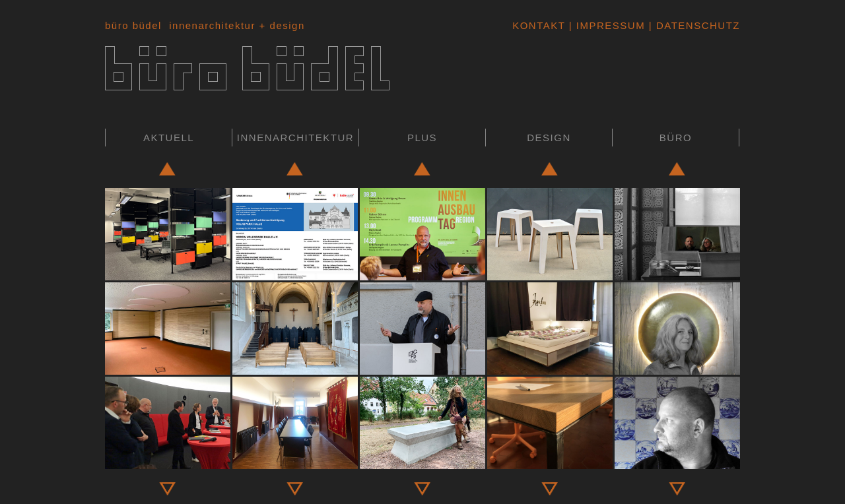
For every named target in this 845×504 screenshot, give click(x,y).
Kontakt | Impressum (579, 25)
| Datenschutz (693, 25)
